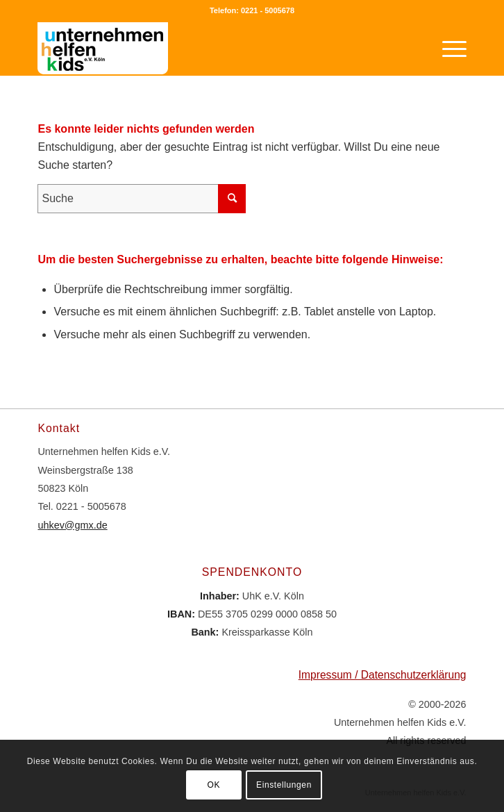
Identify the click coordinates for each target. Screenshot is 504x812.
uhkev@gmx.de (72, 525)
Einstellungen (284, 785)
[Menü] (447, 48)
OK (214, 785)
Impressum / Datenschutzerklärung (383, 675)
